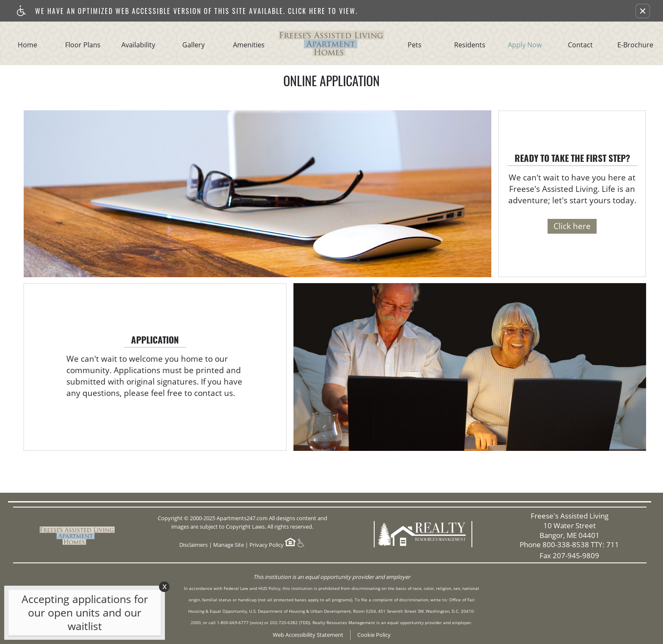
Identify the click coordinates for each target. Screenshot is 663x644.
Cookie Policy (374, 635)
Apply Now (525, 45)
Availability (138, 45)
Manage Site (229, 545)
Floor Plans (83, 45)
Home (27, 45)
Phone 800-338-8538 (569, 545)
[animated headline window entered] (82, 615)
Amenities (249, 45)
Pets (415, 45)
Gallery (193, 45)
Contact (580, 45)
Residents (470, 45)
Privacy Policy (267, 545)
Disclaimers (193, 545)
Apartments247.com (242, 518)
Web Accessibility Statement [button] (308, 635)
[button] (643, 11)
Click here (572, 226)
